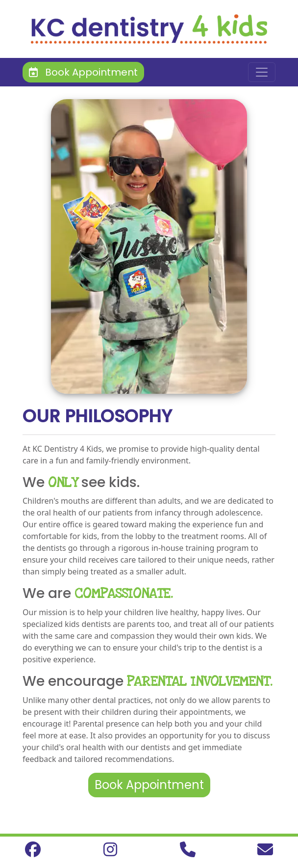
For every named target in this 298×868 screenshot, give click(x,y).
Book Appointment (83, 72)
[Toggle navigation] (262, 72)
